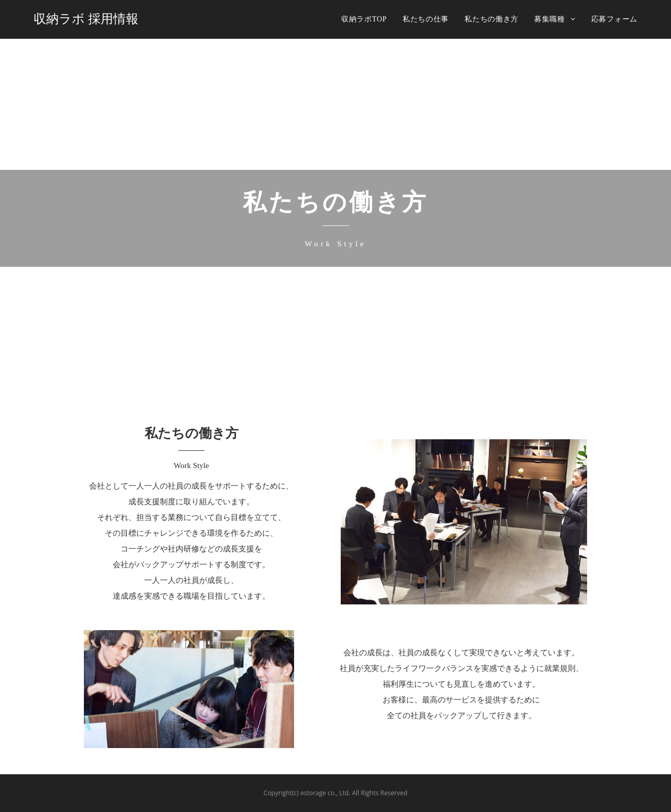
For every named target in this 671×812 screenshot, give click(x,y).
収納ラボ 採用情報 (86, 19)
